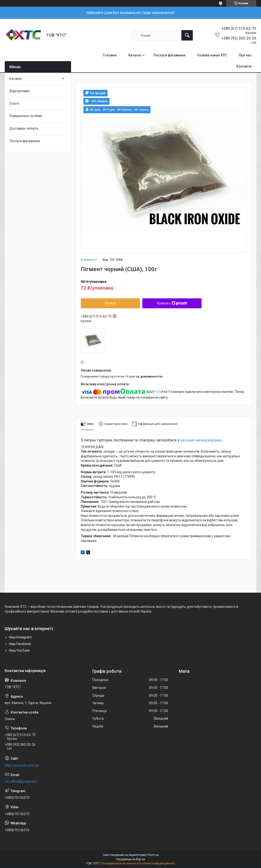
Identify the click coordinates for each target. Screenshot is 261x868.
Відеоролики (19, 91)
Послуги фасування (169, 55)
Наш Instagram (20, 637)
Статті (14, 104)
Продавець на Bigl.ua (131, 859)
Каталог (135, 55)
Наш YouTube (19, 650)
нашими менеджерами (201, 440)
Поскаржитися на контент (119, 863)
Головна (110, 55)
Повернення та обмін (26, 116)
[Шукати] (187, 35)
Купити (110, 303)
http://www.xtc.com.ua (22, 765)
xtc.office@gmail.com (21, 782)
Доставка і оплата (24, 128)
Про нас (245, 55)
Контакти (244, 66)
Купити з (172, 303)
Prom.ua (153, 855)
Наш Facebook (20, 644)
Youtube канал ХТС (212, 55)
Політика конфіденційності (157, 863)
